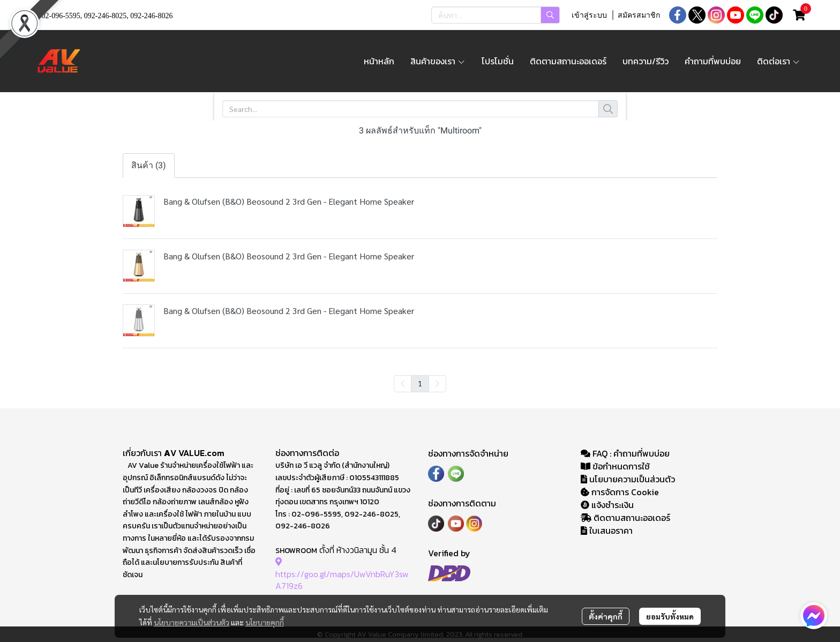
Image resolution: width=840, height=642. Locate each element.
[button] (496, 15)
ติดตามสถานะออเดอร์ (625, 518)
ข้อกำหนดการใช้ (615, 466)
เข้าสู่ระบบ (589, 15)
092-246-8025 (105, 16)
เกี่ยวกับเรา (143, 453)
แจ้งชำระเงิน (607, 505)
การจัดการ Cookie (620, 492)
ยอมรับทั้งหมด (670, 616)
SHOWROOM (296, 551)
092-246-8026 (151, 16)
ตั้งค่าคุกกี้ (606, 616)
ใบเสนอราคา (607, 531)
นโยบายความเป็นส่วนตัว (192, 622)
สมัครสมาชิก (639, 15)
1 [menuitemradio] (420, 383)
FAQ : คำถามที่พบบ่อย (626, 453)
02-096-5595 (61, 16)
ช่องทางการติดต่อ (307, 453)
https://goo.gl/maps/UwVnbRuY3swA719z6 (342, 574)
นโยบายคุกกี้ (265, 622)
